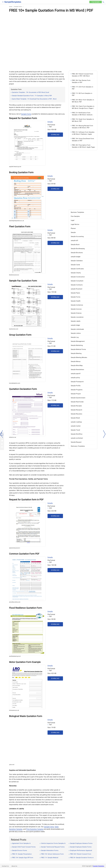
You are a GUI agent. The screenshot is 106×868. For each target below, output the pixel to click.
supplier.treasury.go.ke (15, 167)
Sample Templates (99, 866)
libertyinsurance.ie (14, 275)
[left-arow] (2, 434)
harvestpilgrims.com (15, 383)
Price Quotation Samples (35, 829)
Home (11, 7)
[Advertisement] (53, 27)
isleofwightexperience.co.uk (17, 221)
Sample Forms (18, 7)
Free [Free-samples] (95, 2)
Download (55, 135)
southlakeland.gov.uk (15, 656)
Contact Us (5, 866)
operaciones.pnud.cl (15, 548)
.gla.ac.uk (12, 765)
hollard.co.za (13, 437)
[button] (103, 2)
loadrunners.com (14, 329)
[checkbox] (3, 2)
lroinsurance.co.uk (14, 710)
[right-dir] (104, 434)
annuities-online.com (15, 602)
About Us (14, 866)
